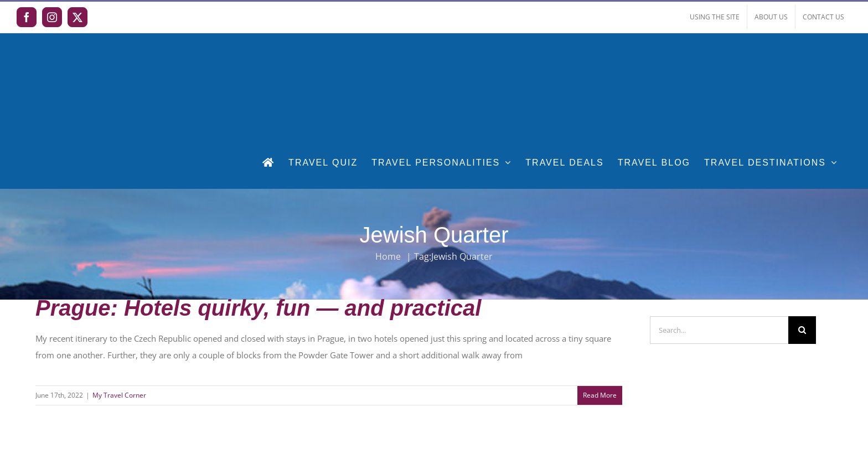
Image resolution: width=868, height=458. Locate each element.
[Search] (802, 330)
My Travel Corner (119, 395)
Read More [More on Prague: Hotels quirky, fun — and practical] (600, 395)
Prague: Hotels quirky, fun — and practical (258, 308)
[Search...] (719, 330)
